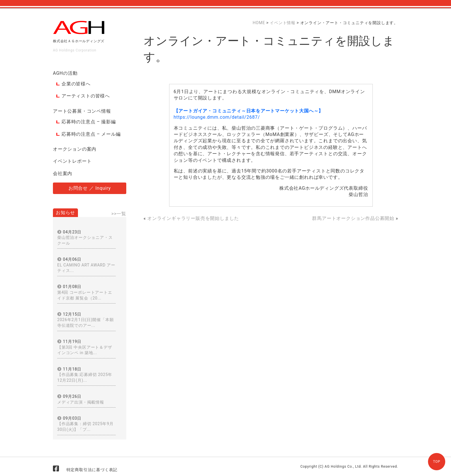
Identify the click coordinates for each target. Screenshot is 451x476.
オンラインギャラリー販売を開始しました (193, 218)
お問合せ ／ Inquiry (90, 188)
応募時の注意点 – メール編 (91, 134)
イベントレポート (72, 161)
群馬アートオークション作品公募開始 (353, 218)
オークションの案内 (75, 149)
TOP (436, 462)
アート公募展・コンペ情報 (82, 111)
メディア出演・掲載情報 (81, 402)
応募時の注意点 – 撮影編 (89, 122)
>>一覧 (119, 214)
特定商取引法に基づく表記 (92, 470)
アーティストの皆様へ (86, 96)
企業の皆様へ (76, 84)
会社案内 (63, 173)
